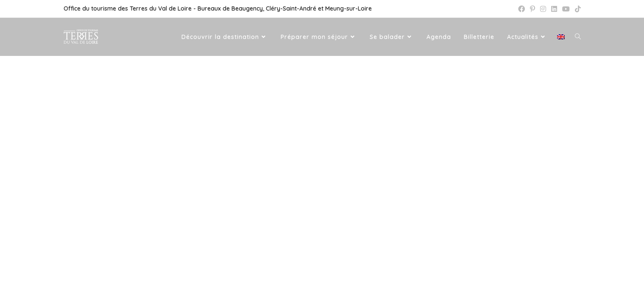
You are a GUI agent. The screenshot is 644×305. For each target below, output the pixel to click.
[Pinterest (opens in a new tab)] (532, 9)
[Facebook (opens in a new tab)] (521, 9)
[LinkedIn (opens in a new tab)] (554, 9)
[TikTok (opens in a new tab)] (577, 9)
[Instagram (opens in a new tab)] (543, 9)
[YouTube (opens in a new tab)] (566, 9)
